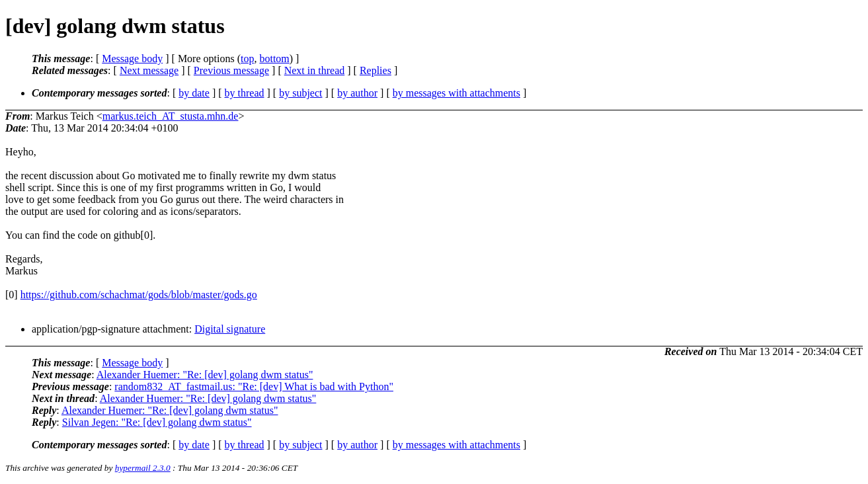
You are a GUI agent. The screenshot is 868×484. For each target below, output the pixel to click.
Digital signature (230, 329)
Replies (375, 70)
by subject (300, 93)
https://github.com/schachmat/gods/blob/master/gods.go (139, 295)
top (247, 59)
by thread (245, 93)
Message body (132, 59)
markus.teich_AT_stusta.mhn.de (171, 116)
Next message (149, 70)
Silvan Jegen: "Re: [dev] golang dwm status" (157, 422)
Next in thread (315, 70)
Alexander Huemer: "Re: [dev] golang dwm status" (205, 375)
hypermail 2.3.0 (143, 468)
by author (357, 93)
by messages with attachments (456, 93)
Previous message (231, 70)
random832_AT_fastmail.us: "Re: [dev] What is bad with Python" (254, 386)
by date (194, 93)
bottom (274, 59)
